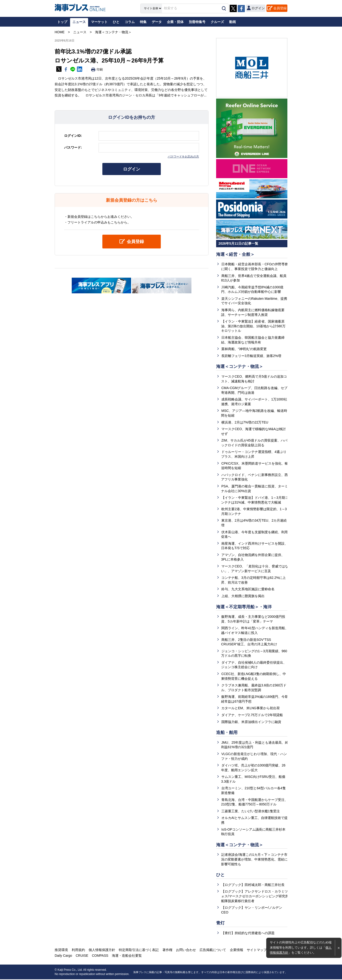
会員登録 (280, 8)
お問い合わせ (185, 951)
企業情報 (236, 951)
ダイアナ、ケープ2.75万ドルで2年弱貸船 (252, 715)
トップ (62, 22)
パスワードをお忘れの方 (183, 157)
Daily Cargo (63, 956)
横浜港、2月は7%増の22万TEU (245, 422)
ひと (220, 875)
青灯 (220, 923)
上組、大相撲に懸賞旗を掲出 (243, 596)
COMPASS (100, 956)
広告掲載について (212, 951)
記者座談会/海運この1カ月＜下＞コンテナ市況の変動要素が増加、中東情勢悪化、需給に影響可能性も (254, 860)
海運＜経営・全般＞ (235, 254)
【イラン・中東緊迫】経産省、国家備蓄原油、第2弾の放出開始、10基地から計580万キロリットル (253, 326)
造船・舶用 (227, 733)
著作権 (167, 951)
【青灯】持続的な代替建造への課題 (248, 933)
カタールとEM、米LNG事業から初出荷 (251, 709)
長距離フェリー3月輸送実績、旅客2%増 (251, 356)
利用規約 (78, 951)
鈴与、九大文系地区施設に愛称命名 (248, 589)
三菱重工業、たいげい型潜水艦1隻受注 (251, 811)
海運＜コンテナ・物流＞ (240, 367)
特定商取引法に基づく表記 (138, 951)
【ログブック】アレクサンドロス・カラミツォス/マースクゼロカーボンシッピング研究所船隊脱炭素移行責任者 (255, 897)
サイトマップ (256, 951)
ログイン (132, 169)
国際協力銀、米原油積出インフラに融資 (251, 722)
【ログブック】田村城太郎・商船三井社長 (253, 885)
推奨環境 (61, 951)
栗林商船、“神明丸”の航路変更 (244, 349)
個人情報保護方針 (102, 951)
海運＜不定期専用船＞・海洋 (244, 607)
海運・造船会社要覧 (127, 956)
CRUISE (82, 956)
